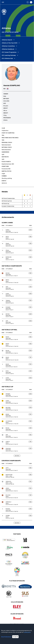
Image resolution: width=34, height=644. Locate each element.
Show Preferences (6, 637)
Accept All (15, 637)
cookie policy (27, 632)
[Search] (28, 2)
